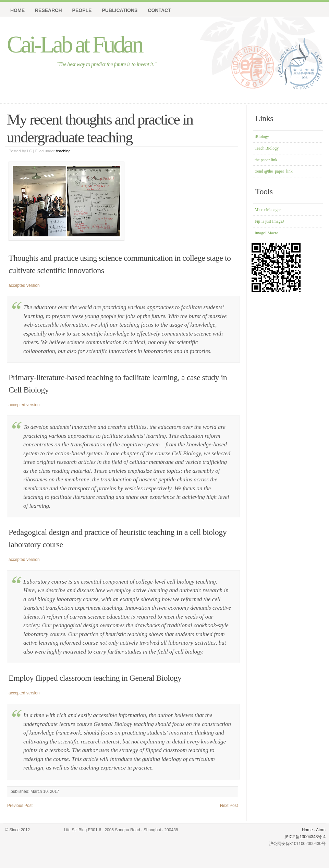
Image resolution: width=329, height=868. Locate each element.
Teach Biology (267, 148)
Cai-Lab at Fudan (74, 44)
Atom (321, 830)
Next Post (229, 806)
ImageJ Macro (266, 233)
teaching (63, 151)
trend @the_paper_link (274, 171)
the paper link (266, 160)
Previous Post (20, 806)
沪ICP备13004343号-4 (305, 837)
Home (17, 10)
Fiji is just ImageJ (269, 221)
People (82, 10)
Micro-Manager (268, 210)
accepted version (24, 285)
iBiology (262, 137)
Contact (159, 10)
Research (48, 10)
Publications (120, 10)
